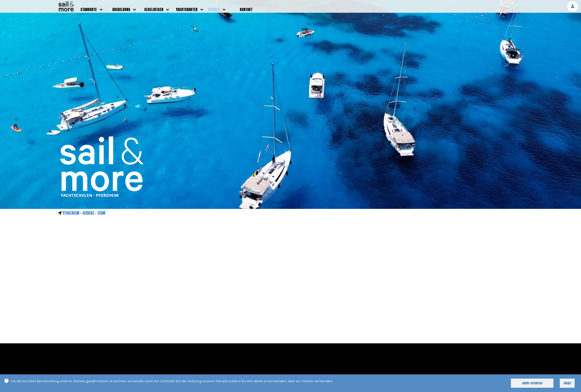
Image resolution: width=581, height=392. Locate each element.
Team (101, 213)
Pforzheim (71, 213)
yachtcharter (187, 10)
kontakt (246, 10)
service (214, 10)
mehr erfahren (532, 383)
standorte (89, 10)
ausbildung (121, 10)
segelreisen (154, 10)
